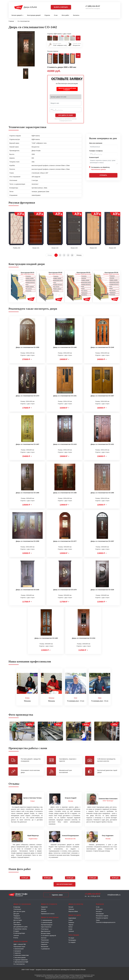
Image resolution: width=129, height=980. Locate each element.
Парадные (17, 915)
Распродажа (72, 940)
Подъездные (17, 924)
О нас (56, 15)
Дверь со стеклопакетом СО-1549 (102, 347)
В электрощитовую (19, 933)
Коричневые (72, 918)
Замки (98, 920)
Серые (71, 920)
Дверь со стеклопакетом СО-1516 (84, 638)
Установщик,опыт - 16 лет (100, 700)
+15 (78, 38)
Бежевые (71, 922)
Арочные (44, 937)
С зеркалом (17, 953)
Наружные (44, 944)
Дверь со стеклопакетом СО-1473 (27, 396)
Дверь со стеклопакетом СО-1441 (65, 396)
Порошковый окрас (19, 946)
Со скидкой (72, 942)
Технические (45, 939)
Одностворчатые (46, 926)
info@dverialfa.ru (114, 894)
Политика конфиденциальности (106, 922)
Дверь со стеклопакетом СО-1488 (65, 493)
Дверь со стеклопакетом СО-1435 (27, 590)
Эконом (43, 909)
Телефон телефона (96, 151)
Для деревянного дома (20, 926)
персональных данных (98, 169)
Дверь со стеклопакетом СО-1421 (102, 444)
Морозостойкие (73, 911)
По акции (71, 937)
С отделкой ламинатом (21, 959)
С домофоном (45, 948)
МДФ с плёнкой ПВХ (20, 944)
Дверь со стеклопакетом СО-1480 (102, 493)
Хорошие (71, 909)
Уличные (16, 935)
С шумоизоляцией (47, 922)
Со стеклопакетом (19, 964)
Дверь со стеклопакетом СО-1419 (65, 444)
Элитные (44, 911)
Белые (71, 926)
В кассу (16, 937)
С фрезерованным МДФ (21, 961)
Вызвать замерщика (61, 7)
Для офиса (17, 922)
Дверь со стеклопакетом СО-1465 (46, 638)
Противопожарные (47, 924)
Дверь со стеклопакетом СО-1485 (27, 493)
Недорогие (44, 906)
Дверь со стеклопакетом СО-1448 (65, 347)
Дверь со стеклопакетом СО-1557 (102, 541)
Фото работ (65, 15)
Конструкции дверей (34, 15)
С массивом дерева (20, 957)
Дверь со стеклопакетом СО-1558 (27, 347)
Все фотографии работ (64, 884)
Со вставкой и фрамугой (48, 935)
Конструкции (100, 913)
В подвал (16, 931)
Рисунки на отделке (102, 917)
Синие (70, 929)
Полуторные (45, 929)
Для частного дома (19, 911)
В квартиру (17, 906)
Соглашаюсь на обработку (100, 168)
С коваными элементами (21, 955)
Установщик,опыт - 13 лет (76, 700)
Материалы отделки (102, 915)
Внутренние (45, 946)
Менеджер (27, 700)
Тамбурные (17, 917)
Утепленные (17, 909)
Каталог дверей (17, 15)
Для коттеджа (18, 920)
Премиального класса (48, 913)
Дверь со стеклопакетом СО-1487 (27, 444)
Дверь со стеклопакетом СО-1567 (102, 396)
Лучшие (71, 906)
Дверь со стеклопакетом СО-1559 (27, 541)
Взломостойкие (46, 933)
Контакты (76, 15)
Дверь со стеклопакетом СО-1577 (65, 541)
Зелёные (71, 931)
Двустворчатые (46, 931)
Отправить (103, 175)
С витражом (17, 950)
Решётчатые (45, 942)
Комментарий (94, 157)
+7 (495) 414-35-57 (93, 6)
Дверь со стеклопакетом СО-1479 (65, 590)
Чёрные (71, 924)
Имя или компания (96, 143)
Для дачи (16, 913)
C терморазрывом (47, 920)
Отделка (47, 15)
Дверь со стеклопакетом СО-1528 (102, 590)
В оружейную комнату (20, 928)
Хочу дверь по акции (66, 115)
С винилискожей (18, 948)
